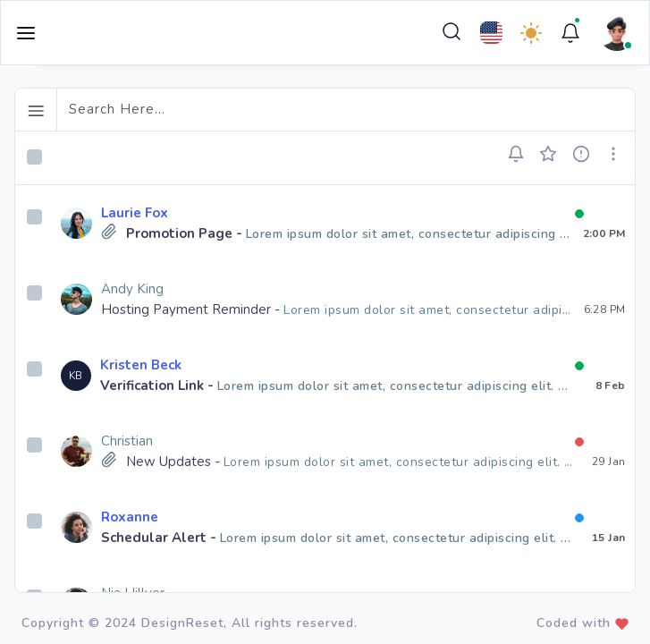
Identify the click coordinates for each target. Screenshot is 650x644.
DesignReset (182, 623)
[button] (521, 154)
